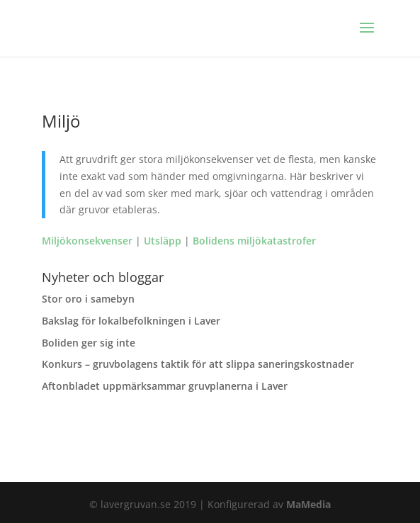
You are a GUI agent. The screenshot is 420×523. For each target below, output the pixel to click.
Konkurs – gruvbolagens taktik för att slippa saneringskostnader (198, 364)
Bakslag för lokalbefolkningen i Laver (131, 321)
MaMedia (308, 504)
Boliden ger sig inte (89, 343)
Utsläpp (163, 241)
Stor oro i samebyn (88, 299)
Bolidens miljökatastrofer (254, 241)
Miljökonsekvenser (87, 241)
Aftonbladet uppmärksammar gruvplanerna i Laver (165, 386)
